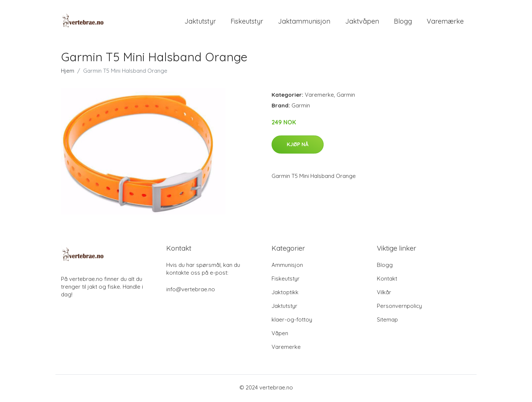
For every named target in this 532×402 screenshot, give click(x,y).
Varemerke (319, 97)
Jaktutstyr (200, 22)
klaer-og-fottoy (292, 321)
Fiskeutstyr (247, 22)
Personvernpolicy (399, 308)
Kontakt (387, 280)
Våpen (280, 335)
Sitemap (387, 321)
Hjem (68, 73)
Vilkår (384, 294)
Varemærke (445, 22)
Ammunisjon (287, 267)
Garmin (346, 97)
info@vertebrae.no (191, 291)
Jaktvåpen (362, 22)
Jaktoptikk (285, 294)
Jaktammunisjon (304, 22)
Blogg (403, 22)
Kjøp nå (298, 146)
